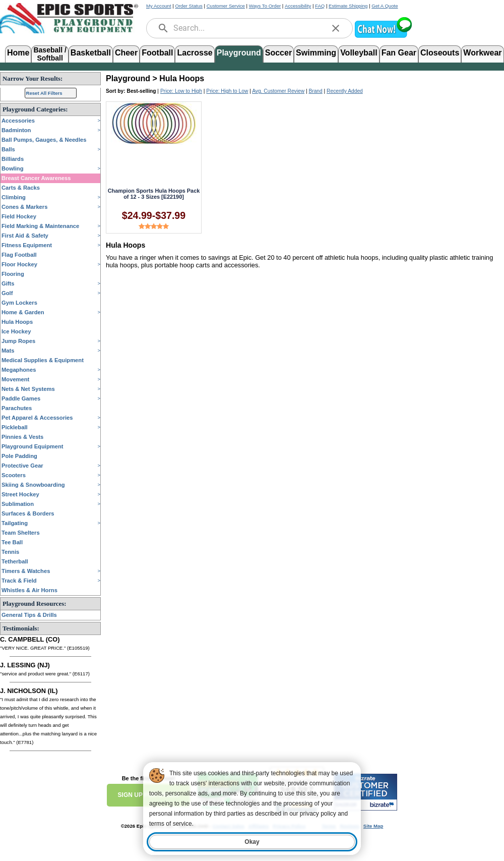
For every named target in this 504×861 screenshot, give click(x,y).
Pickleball (15, 427)
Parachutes (17, 408)
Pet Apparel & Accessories (37, 418)
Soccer (278, 53)
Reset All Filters (44, 93)
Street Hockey (20, 494)
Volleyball (359, 53)
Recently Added (345, 91)
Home (18, 53)
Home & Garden (23, 312)
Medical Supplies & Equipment (43, 360)
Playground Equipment (32, 446)
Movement (15, 379)
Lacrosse (195, 53)
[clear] (336, 28)
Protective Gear (22, 466)
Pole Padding (19, 456)
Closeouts (440, 53)
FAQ (320, 6)
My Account (159, 6)
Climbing (14, 197)
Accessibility (298, 6)
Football (157, 53)
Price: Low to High (181, 91)
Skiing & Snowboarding (33, 485)
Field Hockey (19, 216)
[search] (163, 28)
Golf (7, 293)
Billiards (13, 159)
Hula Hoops (17, 322)
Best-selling (142, 91)
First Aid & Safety (25, 236)
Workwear (482, 53)
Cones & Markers (24, 207)
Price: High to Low (227, 91)
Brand (315, 91)
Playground (239, 53)
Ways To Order (265, 6)
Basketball (91, 53)
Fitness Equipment (27, 245)
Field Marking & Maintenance (40, 226)
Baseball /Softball (50, 53)
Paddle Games (21, 398)
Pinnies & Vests (22, 437)
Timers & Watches (26, 571)
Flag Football (19, 255)
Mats (8, 351)
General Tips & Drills (29, 615)
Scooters (14, 475)
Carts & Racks (21, 188)
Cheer (126, 53)
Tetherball (15, 561)
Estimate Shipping (348, 6)
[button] (383, 37)
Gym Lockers (19, 303)
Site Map (373, 826)
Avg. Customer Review (278, 91)
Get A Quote (385, 6)
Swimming (316, 53)
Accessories (18, 121)
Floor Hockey (19, 264)
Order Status (188, 6)
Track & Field (19, 581)
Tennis (10, 552)
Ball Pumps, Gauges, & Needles (44, 140)
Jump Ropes (18, 341)
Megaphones (19, 370)
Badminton (16, 130)
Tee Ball (12, 542)
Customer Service (226, 6)
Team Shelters (21, 533)
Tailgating (15, 523)
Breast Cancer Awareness (36, 178)
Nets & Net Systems (28, 389)
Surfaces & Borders (28, 513)
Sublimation (18, 504)
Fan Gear (399, 53)
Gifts (8, 283)
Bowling (13, 168)
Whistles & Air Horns (29, 590)
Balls (8, 149)
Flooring (13, 274)
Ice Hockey (16, 331)
